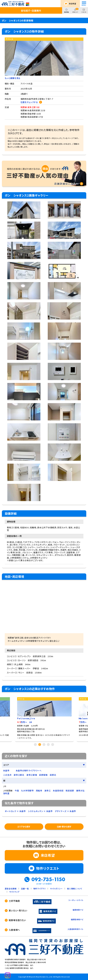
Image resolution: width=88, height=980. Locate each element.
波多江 (48, 791)
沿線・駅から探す (64, 827)
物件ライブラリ (40, 889)
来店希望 (73, 4)
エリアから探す (24, 827)
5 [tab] (53, 745)
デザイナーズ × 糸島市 (65, 811)
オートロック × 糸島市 (15, 811)
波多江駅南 (32, 775)
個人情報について (75, 889)
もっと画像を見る (13, 78)
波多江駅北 (19, 775)
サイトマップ (14, 892)
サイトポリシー (56, 889)
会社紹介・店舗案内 (31, 11)
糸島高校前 (58, 791)
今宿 (17, 791)
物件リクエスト (48, 868)
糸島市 (6, 771)
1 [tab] (35, 745)
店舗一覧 (25, 889)
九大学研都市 (27, 791)
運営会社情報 (11, 889)
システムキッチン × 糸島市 (40, 811)
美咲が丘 (80, 791)
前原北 (53, 775)
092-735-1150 (48, 879)
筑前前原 (70, 791)
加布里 (6, 793)
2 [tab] (40, 745)
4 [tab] (48, 745)
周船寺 (39, 791)
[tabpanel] (44, 718)
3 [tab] (44, 745)
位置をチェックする (29, 102)
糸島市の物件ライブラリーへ (29, 771)
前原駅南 (43, 775)
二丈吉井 (7, 775)
